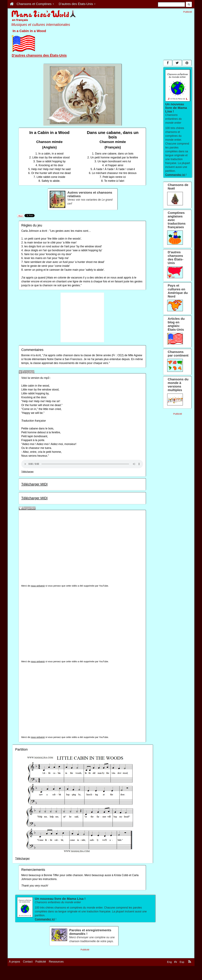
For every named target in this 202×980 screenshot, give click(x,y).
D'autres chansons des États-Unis (39, 55)
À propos (14, 962)
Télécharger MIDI (34, 484)
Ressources (56, 962)
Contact (28, 962)
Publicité (41, 962)
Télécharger (27, 472)
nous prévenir (38, 586)
